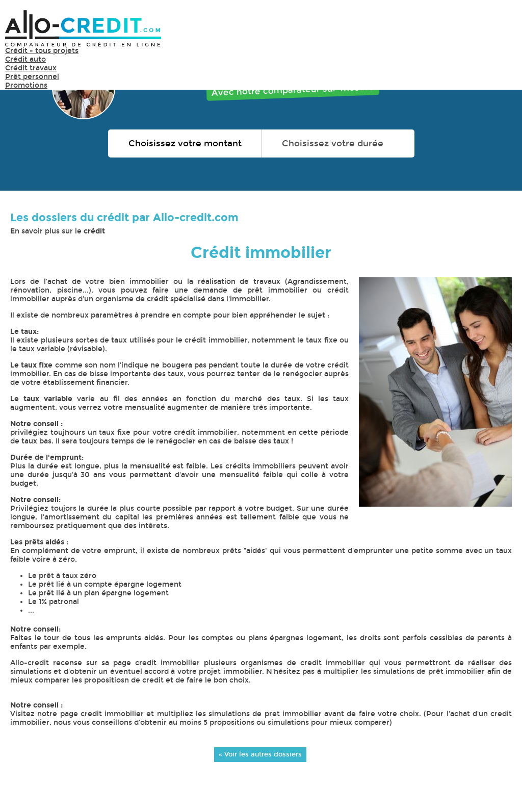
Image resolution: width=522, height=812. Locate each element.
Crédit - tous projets (42, 51)
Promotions (26, 85)
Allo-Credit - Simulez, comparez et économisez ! (83, 28)
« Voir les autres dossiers (260, 754)
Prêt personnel (32, 77)
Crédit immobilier (261, 253)
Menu (502, 28)
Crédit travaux (31, 68)
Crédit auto (25, 59)
